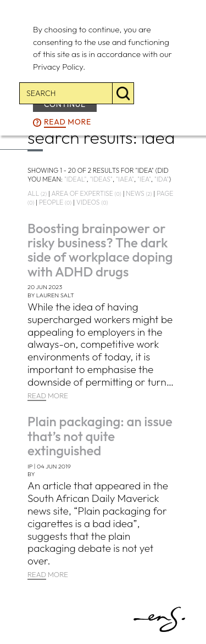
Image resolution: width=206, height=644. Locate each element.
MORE (48, 396)
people (55, 202)
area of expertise (86, 193)
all (37, 193)
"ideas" (101, 179)
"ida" (162, 179)
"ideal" (76, 179)
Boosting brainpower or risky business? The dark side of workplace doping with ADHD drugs (100, 250)
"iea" (144, 179)
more (68, 122)
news (139, 193)
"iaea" (125, 179)
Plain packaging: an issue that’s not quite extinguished (100, 436)
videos (92, 202)
